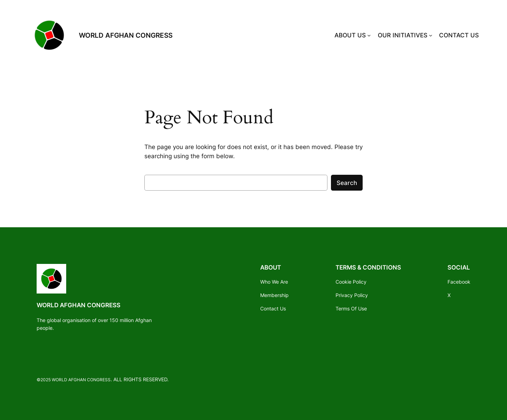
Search (347, 183)
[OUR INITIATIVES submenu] (431, 35)
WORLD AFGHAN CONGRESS (126, 35)
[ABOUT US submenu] (369, 35)
